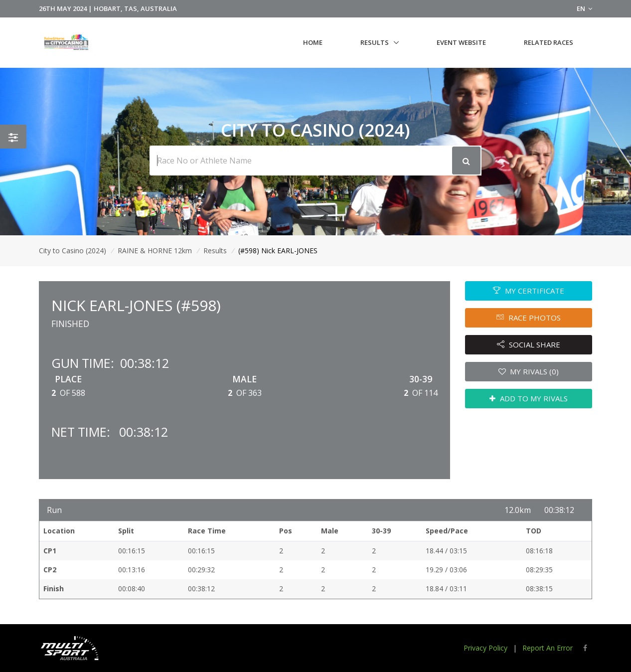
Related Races (549, 42)
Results (375, 42)
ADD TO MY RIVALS (529, 398)
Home (313, 42)
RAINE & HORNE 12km (155, 251)
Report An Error (548, 648)
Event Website (461, 42)
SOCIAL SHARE (529, 344)
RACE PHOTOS (529, 318)
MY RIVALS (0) (529, 371)
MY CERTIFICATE (529, 291)
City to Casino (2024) (73, 251)
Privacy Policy (485, 648)
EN (584, 8)
